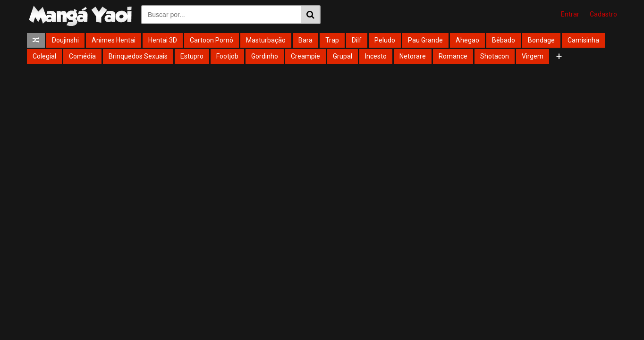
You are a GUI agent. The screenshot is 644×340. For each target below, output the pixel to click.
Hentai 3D (163, 40)
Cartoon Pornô (212, 40)
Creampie (305, 56)
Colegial (44, 56)
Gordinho (265, 56)
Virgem (533, 56)
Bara (305, 40)
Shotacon (495, 56)
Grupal (343, 56)
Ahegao (467, 40)
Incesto (376, 56)
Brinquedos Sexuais (138, 56)
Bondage (541, 40)
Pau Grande (425, 40)
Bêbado (504, 40)
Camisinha (583, 40)
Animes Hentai (114, 40)
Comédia (82, 56)
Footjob (227, 56)
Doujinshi (65, 40)
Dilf (357, 40)
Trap (332, 40)
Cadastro (603, 14)
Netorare (413, 56)
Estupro (192, 56)
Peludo (385, 40)
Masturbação (266, 40)
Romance (453, 56)
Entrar (570, 14)
